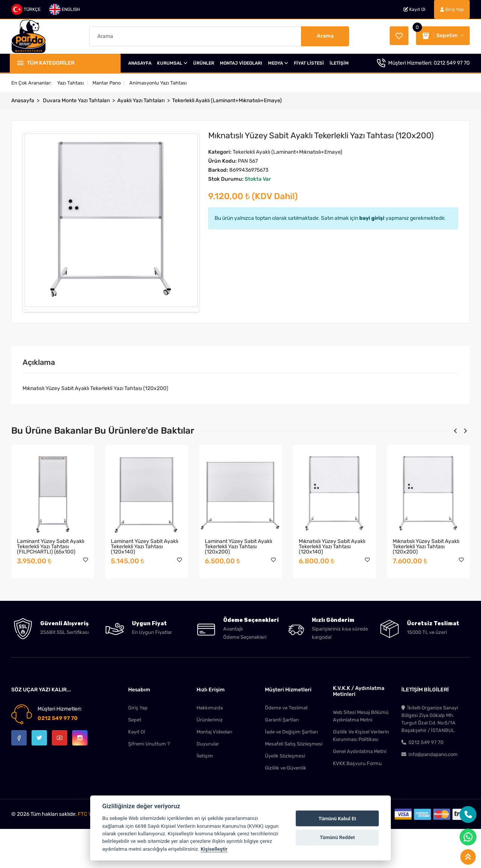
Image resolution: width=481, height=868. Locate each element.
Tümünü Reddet (337, 837)
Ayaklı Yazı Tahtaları (141, 101)
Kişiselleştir (214, 849)
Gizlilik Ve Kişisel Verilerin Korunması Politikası (361, 776)
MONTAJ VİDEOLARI (241, 63)
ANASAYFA (140, 63)
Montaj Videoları (214, 772)
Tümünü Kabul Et (337, 819)
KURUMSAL (172, 63)
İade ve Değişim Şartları (291, 772)
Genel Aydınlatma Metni (360, 792)
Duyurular (208, 784)
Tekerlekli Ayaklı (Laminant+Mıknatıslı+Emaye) (227, 101)
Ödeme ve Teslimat (286, 748)
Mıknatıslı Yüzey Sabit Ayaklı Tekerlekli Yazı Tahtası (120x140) (332, 587)
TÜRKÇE (26, 9)
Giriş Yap (452, 9)
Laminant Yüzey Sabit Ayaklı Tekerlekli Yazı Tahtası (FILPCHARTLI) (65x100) (51, 587)
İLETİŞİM (339, 63)
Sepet (135, 760)
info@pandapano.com (430, 795)
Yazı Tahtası (70, 83)
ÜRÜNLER (204, 63)
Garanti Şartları (282, 760)
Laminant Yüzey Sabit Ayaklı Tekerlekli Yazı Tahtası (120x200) (238, 587)
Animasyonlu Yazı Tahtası (158, 83)
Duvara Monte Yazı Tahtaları (76, 101)
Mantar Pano (107, 83)
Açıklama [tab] (39, 403)
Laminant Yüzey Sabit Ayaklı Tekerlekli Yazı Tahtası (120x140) (144, 587)
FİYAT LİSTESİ (309, 63)
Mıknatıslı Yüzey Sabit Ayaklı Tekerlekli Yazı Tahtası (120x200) (426, 587)
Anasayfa (23, 101)
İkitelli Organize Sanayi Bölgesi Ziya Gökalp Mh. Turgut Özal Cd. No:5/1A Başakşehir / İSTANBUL (430, 760)
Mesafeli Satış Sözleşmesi (294, 784)
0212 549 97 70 (452, 63)
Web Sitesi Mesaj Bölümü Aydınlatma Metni (361, 757)
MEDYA (278, 63)
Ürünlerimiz (210, 760)
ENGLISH (65, 9)
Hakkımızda (210, 748)
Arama (325, 36)
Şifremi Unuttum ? (149, 784)
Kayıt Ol (414, 9)
